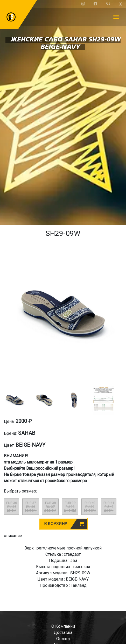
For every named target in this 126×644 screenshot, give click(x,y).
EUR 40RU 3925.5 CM (90, 507)
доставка (63, 632)
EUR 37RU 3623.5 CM (31, 507)
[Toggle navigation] (116, 17)
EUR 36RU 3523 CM (12, 507)
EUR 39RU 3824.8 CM (70, 507)
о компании (63, 626)
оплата (63, 639)
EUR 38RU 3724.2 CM (50, 507)
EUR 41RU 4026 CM (109, 507)
